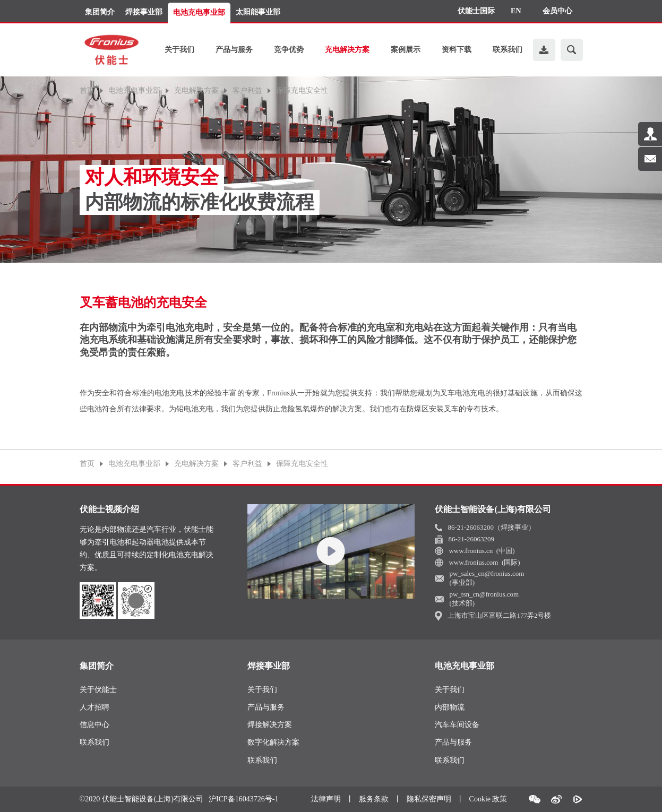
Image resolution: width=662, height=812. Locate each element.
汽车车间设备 (457, 725)
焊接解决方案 (270, 725)
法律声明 (326, 799)
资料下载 (457, 50)
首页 (87, 91)
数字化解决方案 (273, 742)
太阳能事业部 (258, 12)
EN (516, 11)
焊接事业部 (144, 12)
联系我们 (508, 50)
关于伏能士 (98, 690)
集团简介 (100, 12)
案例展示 (406, 50)
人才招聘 (94, 707)
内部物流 (450, 707)
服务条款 (374, 799)
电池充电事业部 (199, 12)
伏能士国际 (476, 11)
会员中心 (557, 11)
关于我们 (179, 50)
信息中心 (94, 725)
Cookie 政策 (488, 799)
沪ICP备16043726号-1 (243, 799)
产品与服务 (234, 50)
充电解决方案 (347, 50)
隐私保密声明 (429, 799)
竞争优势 (289, 50)
